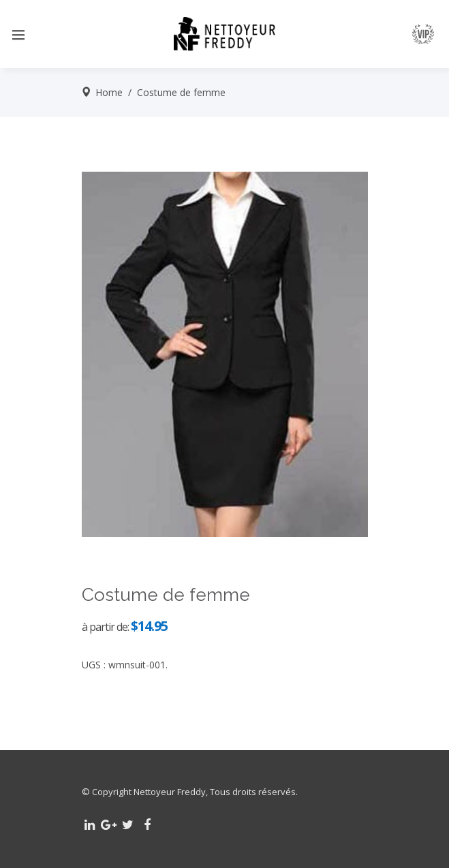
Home (109, 92)
